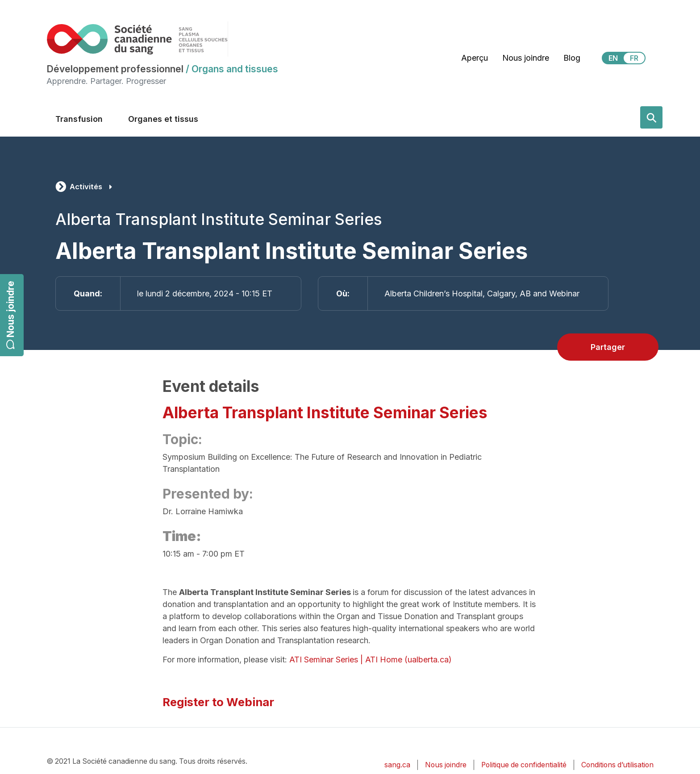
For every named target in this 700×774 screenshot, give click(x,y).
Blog (572, 58)
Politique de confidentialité (524, 765)
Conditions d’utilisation (617, 765)
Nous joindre (10, 315)
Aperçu (475, 58)
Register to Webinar (218, 702)
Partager (608, 347)
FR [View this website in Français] (634, 58)
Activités (86, 187)
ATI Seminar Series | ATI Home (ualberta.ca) (371, 660)
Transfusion (79, 119)
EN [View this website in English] (613, 58)
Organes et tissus (163, 119)
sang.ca (397, 765)
